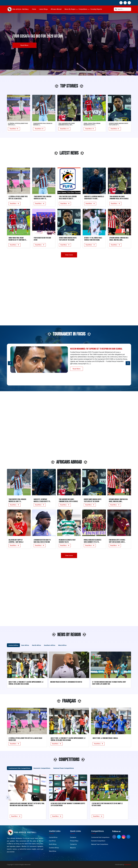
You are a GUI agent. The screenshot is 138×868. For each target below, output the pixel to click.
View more (69, 255)
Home (34, 9)
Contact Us (73, 844)
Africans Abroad (56, 9)
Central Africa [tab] (13, 645)
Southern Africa (54, 848)
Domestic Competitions (98, 841)
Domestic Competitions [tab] (42, 768)
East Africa (52, 841)
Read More (24, 45)
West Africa (53, 851)
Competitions (83, 9)
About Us (73, 848)
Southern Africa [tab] (50, 645)
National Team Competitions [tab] (64, 768)
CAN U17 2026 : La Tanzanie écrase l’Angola (105, 738)
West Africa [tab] (62, 645)
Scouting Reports (96, 9)
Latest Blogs (43, 9)
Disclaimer (73, 837)
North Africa (53, 844)
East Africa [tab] (25, 645)
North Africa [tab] (36, 645)
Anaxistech (128, 864)
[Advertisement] (17, 154)
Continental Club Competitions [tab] (19, 768)
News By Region (70, 9)
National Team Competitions (100, 844)
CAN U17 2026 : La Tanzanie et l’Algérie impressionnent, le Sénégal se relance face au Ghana (68, 739)
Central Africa (53, 837)
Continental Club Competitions (100, 837)
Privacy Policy (74, 841)
